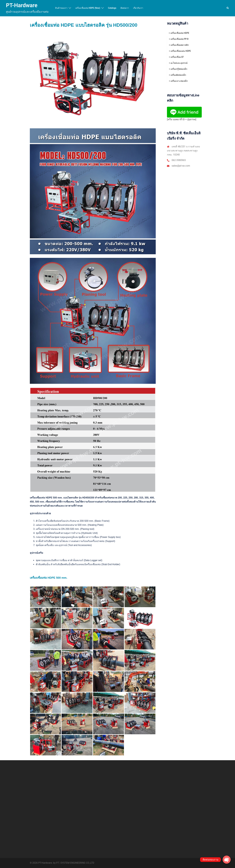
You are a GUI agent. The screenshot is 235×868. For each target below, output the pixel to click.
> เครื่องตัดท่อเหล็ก (177, 75)
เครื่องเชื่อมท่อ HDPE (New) (88, 8)
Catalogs (112, 8)
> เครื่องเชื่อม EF (176, 57)
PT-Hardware (22, 5)
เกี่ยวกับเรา (138, 8)
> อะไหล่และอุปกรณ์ (178, 63)
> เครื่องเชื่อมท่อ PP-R (179, 39)
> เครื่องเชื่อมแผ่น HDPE (180, 51)
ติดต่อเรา (125, 8)
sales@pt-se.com (181, 166)
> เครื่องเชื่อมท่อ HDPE (179, 33)
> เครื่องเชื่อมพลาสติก (179, 45)
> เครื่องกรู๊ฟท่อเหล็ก (178, 69)
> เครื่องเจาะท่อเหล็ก (178, 81)
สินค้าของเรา (61, 8)
